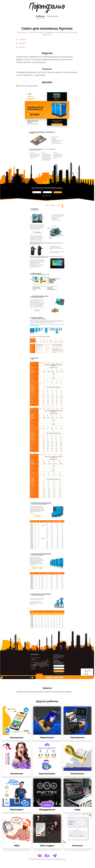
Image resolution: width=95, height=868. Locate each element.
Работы (40, 16)
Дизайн (23, 43)
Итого (22, 47)
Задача (23, 39)
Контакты (53, 16)
